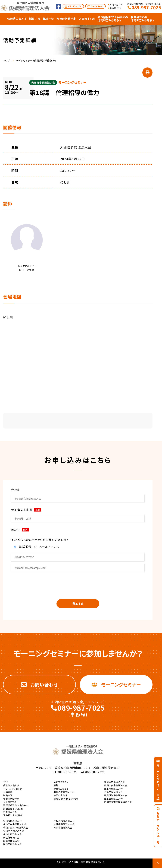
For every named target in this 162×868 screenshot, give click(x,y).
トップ (6, 60)
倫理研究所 (115, 8)
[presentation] (78, 583)
